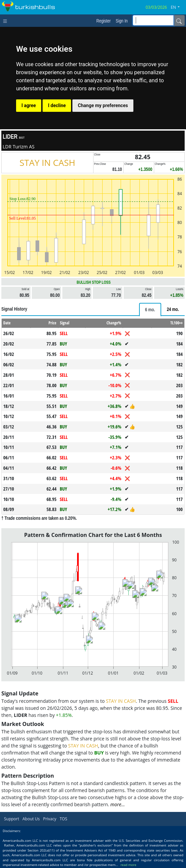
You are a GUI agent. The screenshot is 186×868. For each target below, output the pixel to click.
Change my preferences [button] (103, 105)
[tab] (150, 310)
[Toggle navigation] (7, 20)
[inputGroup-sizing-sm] (153, 20)
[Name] (179, 20)
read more (129, 865)
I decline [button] (57, 105)
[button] (178, 7)
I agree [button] (29, 105)
